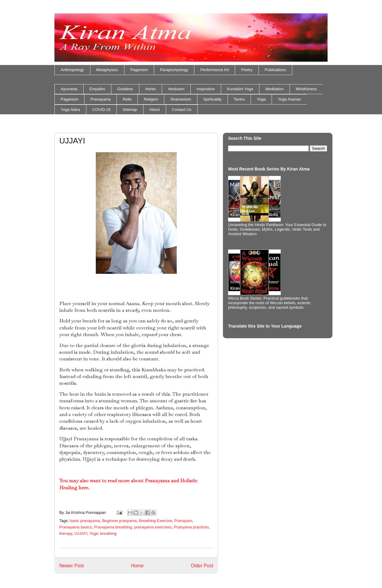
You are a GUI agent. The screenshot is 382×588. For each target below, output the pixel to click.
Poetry (247, 70)
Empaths (97, 89)
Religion (151, 99)
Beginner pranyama (119, 521)
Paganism (139, 70)
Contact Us (182, 110)
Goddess (125, 89)
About (155, 110)
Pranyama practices (191, 527)
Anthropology (73, 70)
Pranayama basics (76, 527)
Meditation (274, 89)
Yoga (261, 99)
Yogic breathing (103, 533)
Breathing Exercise (156, 521)
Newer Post (72, 566)
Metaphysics (107, 70)
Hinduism (176, 89)
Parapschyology (174, 70)
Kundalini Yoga (240, 89)
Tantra (239, 99)
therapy (66, 533)
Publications (275, 70)
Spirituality (212, 99)
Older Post (202, 566)
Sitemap (130, 110)
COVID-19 (101, 110)
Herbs (151, 89)
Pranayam (183, 521)
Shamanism (181, 99)
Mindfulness (306, 89)
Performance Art (215, 70)
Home (137, 566)
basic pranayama (85, 521)
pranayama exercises (153, 527)
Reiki (127, 99)
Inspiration (206, 89)
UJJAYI (81, 533)
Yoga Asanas (289, 99)
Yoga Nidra (71, 110)
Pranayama (100, 99)
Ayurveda (69, 89)
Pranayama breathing (113, 527)
